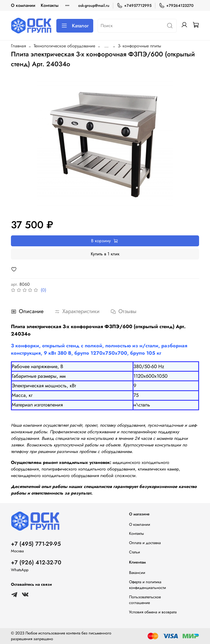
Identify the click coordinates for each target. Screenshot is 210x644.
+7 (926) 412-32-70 (36, 562)
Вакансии (137, 573)
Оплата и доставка (145, 543)
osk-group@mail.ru (94, 5)
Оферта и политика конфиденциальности (148, 585)
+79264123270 (176, 6)
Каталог (75, 26)
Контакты (50, 5)
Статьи (135, 552)
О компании (23, 5)
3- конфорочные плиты (139, 46)
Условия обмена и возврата (153, 612)
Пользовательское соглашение (145, 600)
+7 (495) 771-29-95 (36, 544)
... (107, 46)
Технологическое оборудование (64, 46)
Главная (18, 46)
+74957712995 (134, 6)
